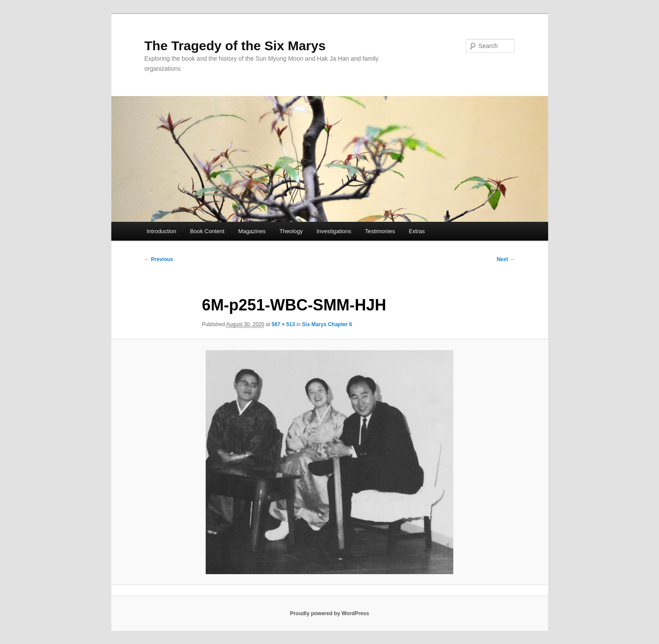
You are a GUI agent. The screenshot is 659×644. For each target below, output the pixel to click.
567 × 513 (283, 324)
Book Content (207, 231)
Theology (291, 231)
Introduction (162, 231)
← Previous (159, 259)
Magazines (252, 231)
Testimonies (380, 231)
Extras (417, 231)
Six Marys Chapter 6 (327, 324)
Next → (505, 259)
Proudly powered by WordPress (329, 613)
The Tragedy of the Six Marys (235, 46)
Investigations (334, 231)
